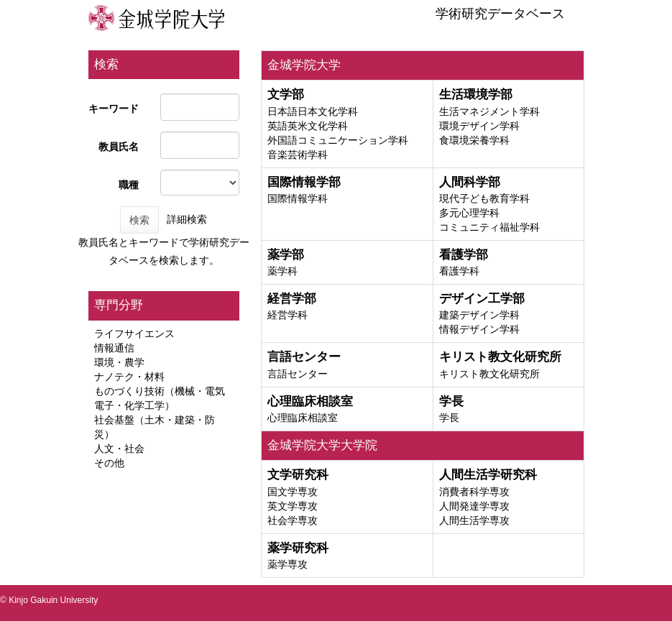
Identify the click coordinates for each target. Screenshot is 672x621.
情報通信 (114, 348)
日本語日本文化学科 (313, 111)
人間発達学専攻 (474, 506)
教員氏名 (119, 147)
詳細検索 (187, 219)
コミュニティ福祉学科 (489, 227)
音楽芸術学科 (298, 155)
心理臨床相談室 (303, 418)
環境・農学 (119, 362)
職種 (129, 185)
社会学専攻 (293, 520)
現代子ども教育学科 (484, 198)
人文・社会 (119, 448)
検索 (139, 220)
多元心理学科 (469, 213)
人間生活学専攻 (474, 520)
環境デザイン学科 (479, 126)
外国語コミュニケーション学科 (338, 140)
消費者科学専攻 (474, 492)
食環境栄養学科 (474, 140)
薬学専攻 (287, 564)
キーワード (114, 109)
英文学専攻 (293, 506)
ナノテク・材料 (129, 377)
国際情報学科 (298, 198)
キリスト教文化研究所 (489, 374)
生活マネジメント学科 (489, 111)
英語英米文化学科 (308, 126)
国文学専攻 (293, 492)
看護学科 (459, 271)
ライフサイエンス (134, 333)
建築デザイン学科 (479, 315)
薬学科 (282, 271)
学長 (449, 418)
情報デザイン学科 (479, 329)
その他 (109, 463)
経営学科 (287, 315)
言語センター (298, 374)
